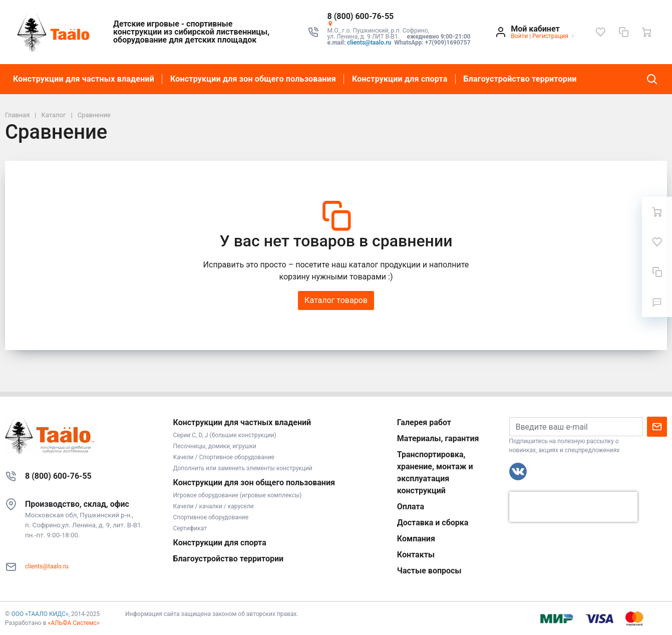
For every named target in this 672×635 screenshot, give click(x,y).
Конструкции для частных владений (84, 79)
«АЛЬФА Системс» (74, 623)
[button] (400, 17)
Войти (519, 36)
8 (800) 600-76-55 (58, 476)
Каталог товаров (336, 300)
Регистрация (550, 36)
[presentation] (573, 507)
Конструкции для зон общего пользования (253, 79)
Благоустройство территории (520, 79)
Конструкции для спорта (400, 79)
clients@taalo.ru (369, 43)
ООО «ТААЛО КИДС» (40, 614)
